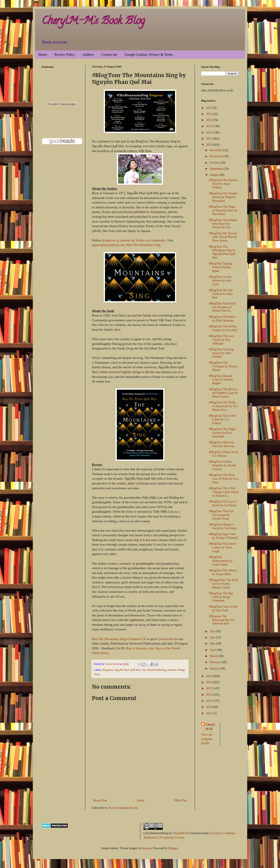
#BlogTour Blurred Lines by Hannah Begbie (221, 380)
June (213, 637)
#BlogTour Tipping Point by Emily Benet (221, 267)
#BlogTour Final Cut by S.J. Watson (224, 454)
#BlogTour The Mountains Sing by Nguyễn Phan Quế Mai (222, 252)
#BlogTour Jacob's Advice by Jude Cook (220, 281)
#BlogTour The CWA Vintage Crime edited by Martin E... (224, 492)
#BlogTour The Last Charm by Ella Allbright (221, 340)
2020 (210, 145)
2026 (210, 108)
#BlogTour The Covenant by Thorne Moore (223, 366)
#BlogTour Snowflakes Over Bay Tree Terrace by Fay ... (223, 224)
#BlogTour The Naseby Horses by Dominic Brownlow (223, 197)
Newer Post (100, 800)
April (213, 650)
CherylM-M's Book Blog (93, 22)
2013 (210, 713)
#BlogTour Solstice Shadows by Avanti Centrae (222, 465)
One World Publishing (154, 670)
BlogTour (108, 670)
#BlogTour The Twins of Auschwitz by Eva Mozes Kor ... (223, 406)
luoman (147, 848)
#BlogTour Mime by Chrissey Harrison (222, 444)
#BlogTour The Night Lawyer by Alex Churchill (222, 433)
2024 (210, 120)
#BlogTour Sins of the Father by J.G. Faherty (222, 419)
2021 (210, 139)
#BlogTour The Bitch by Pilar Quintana (222, 319)
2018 (210, 682)
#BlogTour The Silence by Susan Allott (223, 572)
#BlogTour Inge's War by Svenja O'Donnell (223, 536)
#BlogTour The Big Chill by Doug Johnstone (221, 597)
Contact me (109, 54)
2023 (210, 126)
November (216, 156)
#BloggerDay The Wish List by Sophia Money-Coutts (223, 584)
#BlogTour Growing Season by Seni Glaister (221, 353)
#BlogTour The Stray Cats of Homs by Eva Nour (224, 479)
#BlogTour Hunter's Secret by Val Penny (223, 526)
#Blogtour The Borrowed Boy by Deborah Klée (221, 620)
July (213, 631)
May (213, 644)
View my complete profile (207, 739)
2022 (210, 132)
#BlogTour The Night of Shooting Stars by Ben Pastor (223, 210)
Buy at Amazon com (140, 648)
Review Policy (65, 54)
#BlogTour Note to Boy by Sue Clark (223, 609)
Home (43, 54)
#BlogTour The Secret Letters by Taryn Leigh (222, 547)
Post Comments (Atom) (123, 808)
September (216, 169)
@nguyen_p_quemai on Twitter (123, 240)
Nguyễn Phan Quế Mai (127, 670)
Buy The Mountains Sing (144, 245)
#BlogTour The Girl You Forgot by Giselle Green (221, 515)
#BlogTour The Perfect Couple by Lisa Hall (223, 328)
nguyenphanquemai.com (108, 245)
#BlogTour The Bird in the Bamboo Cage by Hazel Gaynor (223, 393)
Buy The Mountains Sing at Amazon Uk (119, 639)
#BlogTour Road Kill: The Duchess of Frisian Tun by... (222, 307)
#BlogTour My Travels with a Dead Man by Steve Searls (223, 237)
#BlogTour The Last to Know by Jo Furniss (223, 503)
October (215, 163)
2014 (210, 707)
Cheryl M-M (210, 727)
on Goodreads (156, 240)
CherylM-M (180, 833)
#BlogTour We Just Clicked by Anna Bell (221, 294)
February (215, 662)
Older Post (181, 800)
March (214, 656)
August (214, 175)
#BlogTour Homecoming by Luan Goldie (221, 561)
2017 (210, 688)
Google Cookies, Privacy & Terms (149, 54)
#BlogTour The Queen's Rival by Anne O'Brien (224, 184)
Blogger (173, 848)
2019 (210, 676)
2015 (210, 701)
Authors (88, 54)
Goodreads (165, 639)
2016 (210, 695)
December (216, 150)
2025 (210, 114)
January (215, 668)
